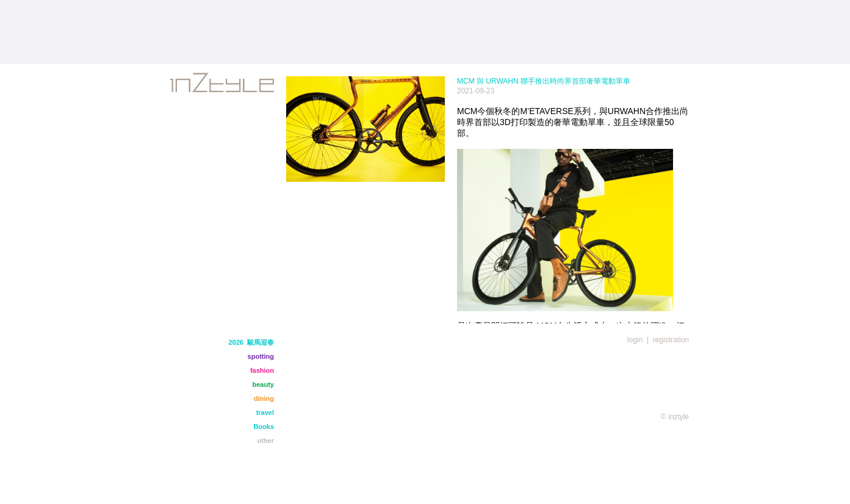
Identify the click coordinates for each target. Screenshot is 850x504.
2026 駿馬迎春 (251, 342)
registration (671, 340)
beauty (263, 384)
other (266, 441)
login (635, 340)
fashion (262, 370)
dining (264, 398)
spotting (261, 356)
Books (264, 427)
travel (265, 412)
